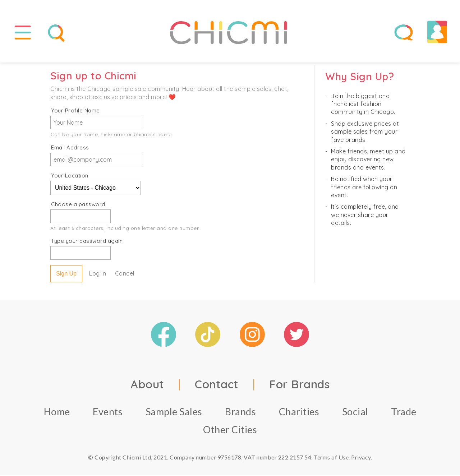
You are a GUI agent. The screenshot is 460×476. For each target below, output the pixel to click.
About (147, 385)
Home (57, 413)
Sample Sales (174, 413)
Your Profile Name (75, 112)
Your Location (70, 177)
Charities (299, 413)
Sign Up (66, 275)
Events (108, 413)
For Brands (299, 385)
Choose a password (78, 205)
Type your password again (87, 242)
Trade (404, 413)
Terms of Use (331, 458)
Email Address (70, 149)
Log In (98, 274)
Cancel (125, 274)
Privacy (361, 458)
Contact (217, 385)
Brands (240, 413)
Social (355, 413)
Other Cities (230, 431)
